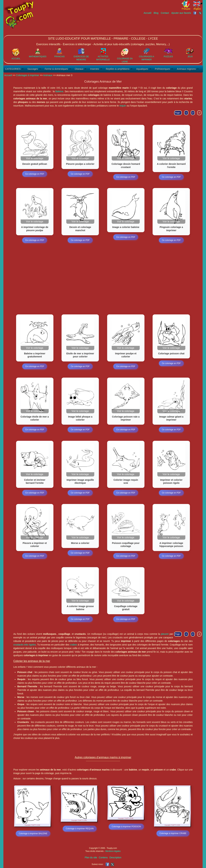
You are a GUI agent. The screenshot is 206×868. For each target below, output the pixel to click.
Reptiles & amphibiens (118, 69)
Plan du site (91, 857)
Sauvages (33, 69)
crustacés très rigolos (25, 645)
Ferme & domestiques (56, 69)
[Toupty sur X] (201, 13)
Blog (156, 13)
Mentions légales (113, 851)
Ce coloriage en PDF (35, 174)
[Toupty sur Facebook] (195, 13)
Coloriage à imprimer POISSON (126, 827)
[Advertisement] (141, 25)
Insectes (95, 69)
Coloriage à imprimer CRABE (173, 834)
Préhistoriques (163, 69)
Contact (165, 13)
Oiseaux (79, 69)
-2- (193, 113)
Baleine (59, 91)
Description (115, 857)
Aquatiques (142, 69)
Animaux (48, 75)
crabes (74, 645)
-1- (186, 113)
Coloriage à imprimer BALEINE (33, 834)
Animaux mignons (186, 69)
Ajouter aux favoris (181, 13)
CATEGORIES (13, 69)
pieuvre (165, 634)
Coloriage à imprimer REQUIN (80, 829)
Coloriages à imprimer (28, 75)
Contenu (103, 857)
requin (123, 106)
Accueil (147, 13)
